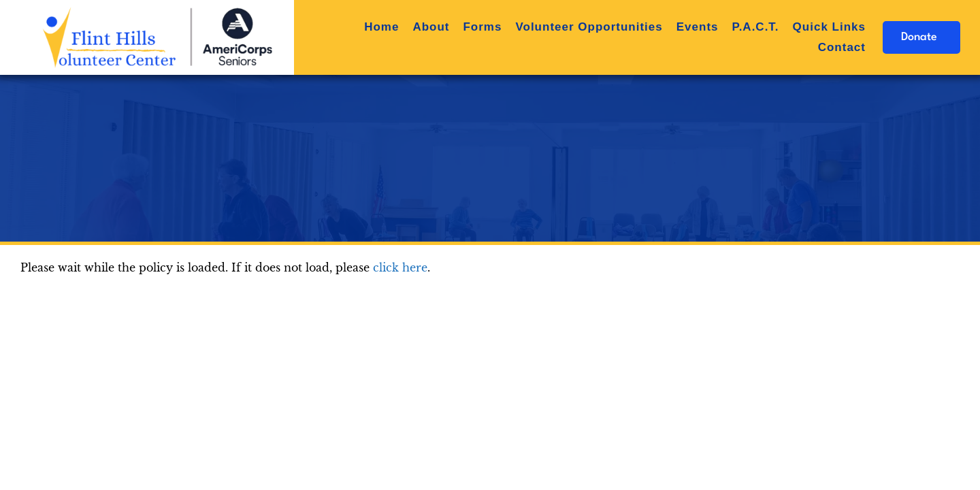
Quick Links (829, 27)
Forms (482, 27)
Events (698, 27)
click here (400, 267)
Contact (842, 47)
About (431, 27)
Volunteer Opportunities (589, 27)
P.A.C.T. (756, 27)
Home (381, 27)
